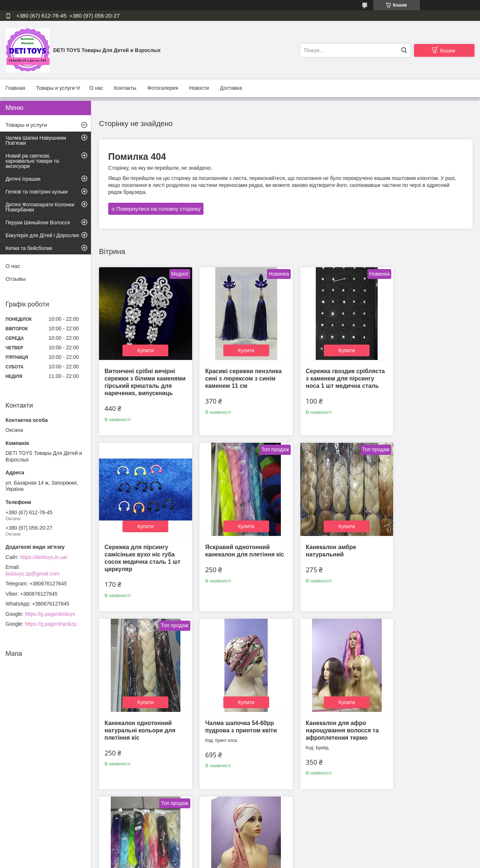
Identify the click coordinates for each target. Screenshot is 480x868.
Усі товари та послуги (283, 823)
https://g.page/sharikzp (51, 624)
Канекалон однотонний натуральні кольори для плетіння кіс (331, 551)
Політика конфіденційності (313, 861)
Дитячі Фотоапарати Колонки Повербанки (40, 207)
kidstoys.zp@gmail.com (32, 574)
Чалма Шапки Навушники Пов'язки (36, 140)
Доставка (231, 88)
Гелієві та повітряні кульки (36, 192)
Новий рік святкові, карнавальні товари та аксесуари (32, 161)
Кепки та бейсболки (29, 248)
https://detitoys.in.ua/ (44, 557)
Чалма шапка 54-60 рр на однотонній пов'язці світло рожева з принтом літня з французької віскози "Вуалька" (331, 723)
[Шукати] (404, 50)
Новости (199, 88)
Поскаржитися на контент (256, 861)
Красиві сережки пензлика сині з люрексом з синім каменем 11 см (238, 373)
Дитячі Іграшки (23, 179)
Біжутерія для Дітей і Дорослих (42, 235)
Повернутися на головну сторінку (158, 209)
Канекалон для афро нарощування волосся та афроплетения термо (141, 716)
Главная (15, 88)
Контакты (125, 88)
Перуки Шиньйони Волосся (38, 222)
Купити (143, 345)
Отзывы (16, 279)
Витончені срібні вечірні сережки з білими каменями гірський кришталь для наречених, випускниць (142, 381)
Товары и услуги (55, 88)
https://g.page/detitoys (50, 614)
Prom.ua (274, 854)
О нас (96, 88)
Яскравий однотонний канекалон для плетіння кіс (139, 551)
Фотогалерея (163, 88)
